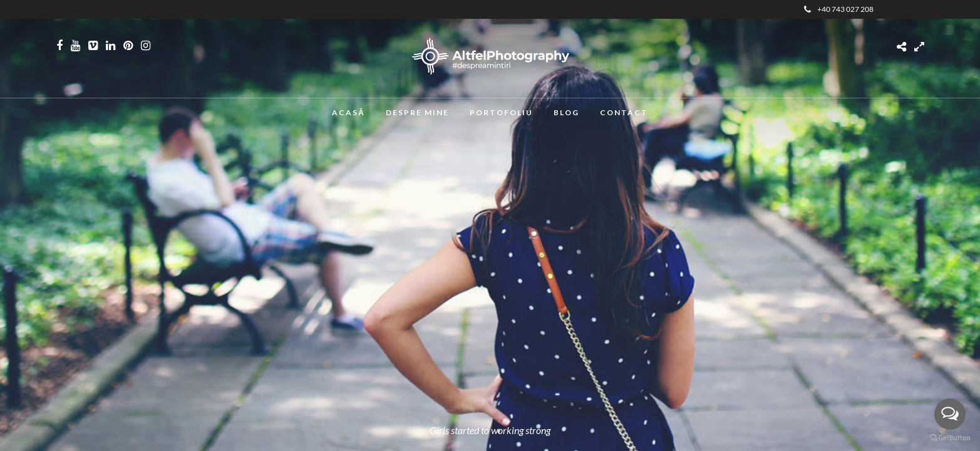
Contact (624, 112)
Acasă (348, 112)
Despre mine (417, 112)
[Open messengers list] (950, 414)
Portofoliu (501, 112)
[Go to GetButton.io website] (950, 438)
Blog (566, 112)
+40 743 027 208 (839, 9)
